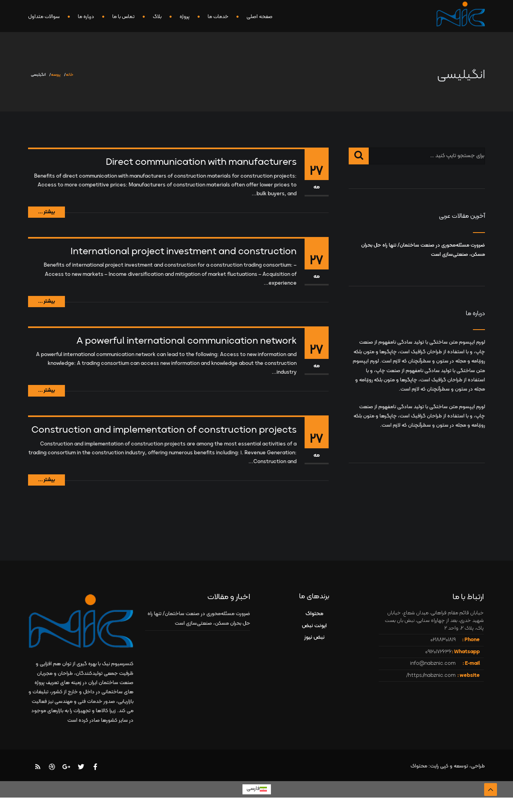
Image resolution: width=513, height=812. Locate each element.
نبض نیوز (314, 637)
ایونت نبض (314, 626)
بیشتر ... (46, 212)
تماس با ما (123, 17)
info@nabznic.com (433, 664)
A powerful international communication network (187, 341)
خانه (70, 75)
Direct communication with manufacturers (201, 162)
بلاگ (157, 17)
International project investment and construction (184, 252)
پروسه (56, 75)
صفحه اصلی (260, 17)
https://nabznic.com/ (431, 676)
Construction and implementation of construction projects (164, 430)
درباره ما (86, 17)
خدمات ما (218, 17)
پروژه (185, 17)
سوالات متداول (44, 17)
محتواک (314, 614)
